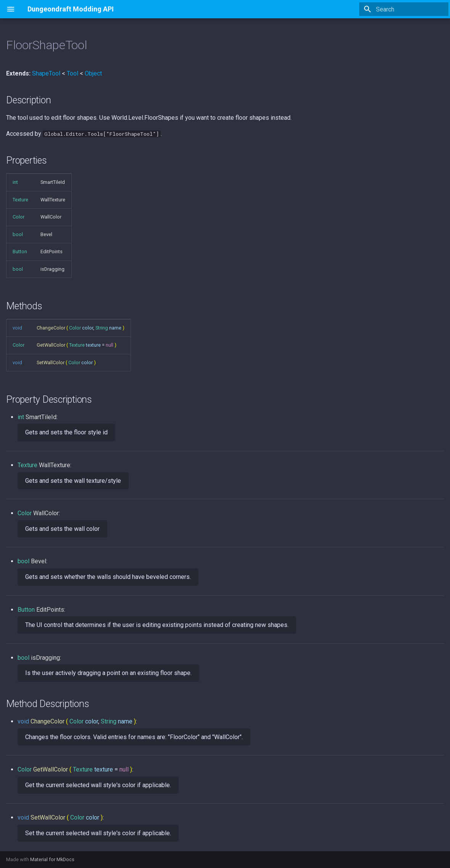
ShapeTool (46, 73)
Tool (73, 73)
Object (93, 73)
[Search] (404, 9)
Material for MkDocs (52, 859)
